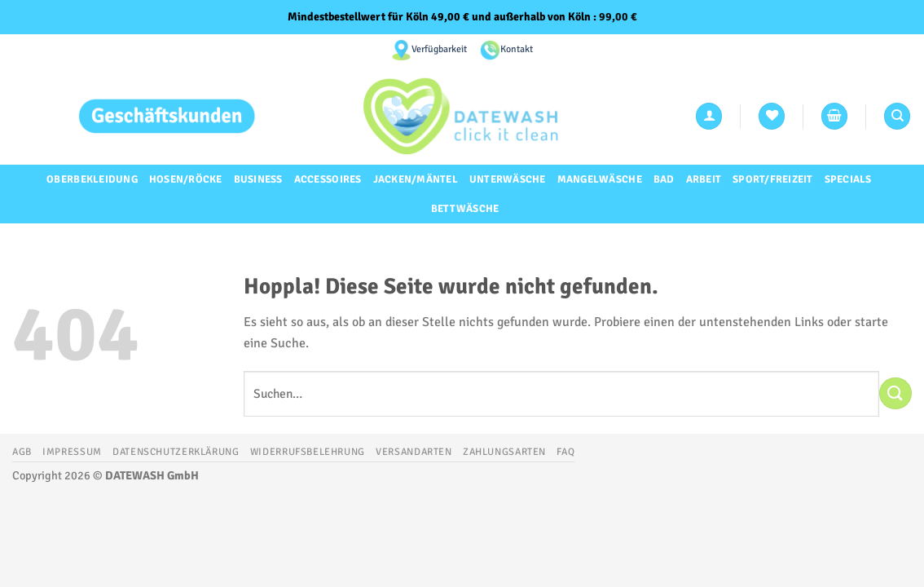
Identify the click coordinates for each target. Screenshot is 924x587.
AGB (22, 452)
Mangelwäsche (600, 179)
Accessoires (328, 179)
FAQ (565, 452)
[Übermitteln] (895, 393)
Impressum (72, 452)
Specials (848, 179)
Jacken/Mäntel (416, 179)
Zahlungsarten (504, 452)
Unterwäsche (508, 179)
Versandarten (414, 452)
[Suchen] (897, 116)
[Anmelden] (709, 116)
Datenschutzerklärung (176, 452)
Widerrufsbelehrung (308, 452)
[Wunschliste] (772, 116)
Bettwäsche (465, 209)
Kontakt (517, 49)
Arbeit (704, 179)
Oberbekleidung (92, 179)
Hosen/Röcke (186, 179)
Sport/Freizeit (773, 179)
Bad (664, 179)
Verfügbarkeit (439, 49)
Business (258, 179)
